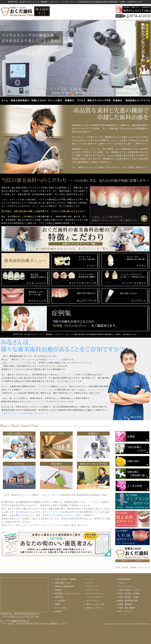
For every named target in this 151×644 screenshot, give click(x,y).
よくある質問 (60, 601)
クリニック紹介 (61, 608)
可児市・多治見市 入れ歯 (128, 597)
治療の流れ (59, 597)
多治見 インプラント (94, 608)
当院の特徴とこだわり (63, 583)
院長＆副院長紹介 (125, 579)
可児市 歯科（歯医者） (127, 608)
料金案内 (58, 590)
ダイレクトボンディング (35, 390)
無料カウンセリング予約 (96, 604)
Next (147, 58)
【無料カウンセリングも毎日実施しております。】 (25, 413)
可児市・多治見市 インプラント (130, 590)
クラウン (90, 583)
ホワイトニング (56, 359)
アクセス (121, 583)
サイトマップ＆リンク (126, 586)
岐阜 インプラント (125, 611)
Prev (4, 58)
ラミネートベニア (67, 375)
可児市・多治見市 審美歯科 (66, 579)
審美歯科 (20, 512)
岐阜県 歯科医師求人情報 (128, 601)
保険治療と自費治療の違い (65, 586)
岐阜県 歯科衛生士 (125, 604)
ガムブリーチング (38, 402)
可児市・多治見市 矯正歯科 (129, 594)
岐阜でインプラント (52, 512)
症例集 (57, 604)
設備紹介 (58, 611)
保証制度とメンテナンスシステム (67, 594)
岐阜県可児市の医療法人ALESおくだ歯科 (62, 515)
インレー (90, 579)
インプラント (51, 525)
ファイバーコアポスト (95, 597)
